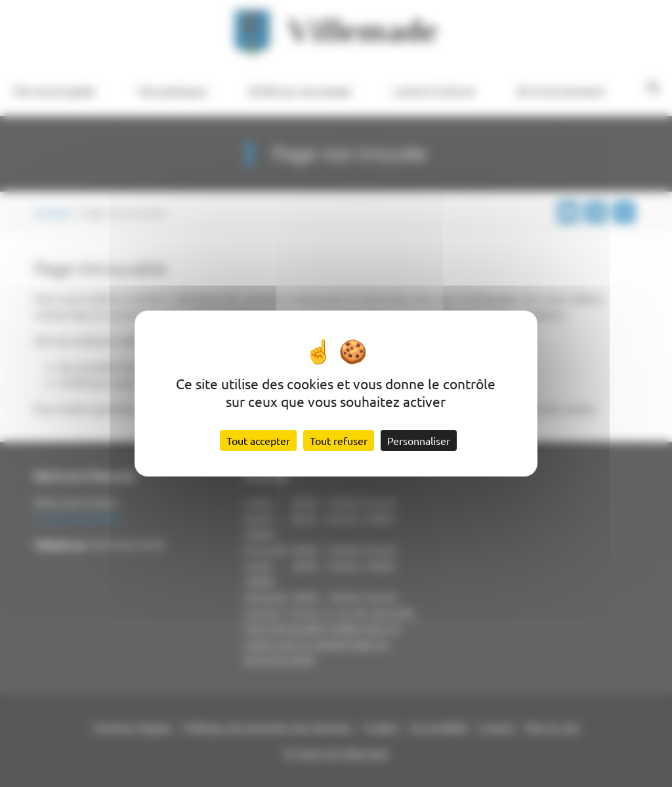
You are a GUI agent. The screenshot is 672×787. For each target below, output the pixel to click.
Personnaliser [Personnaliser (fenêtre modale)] (419, 440)
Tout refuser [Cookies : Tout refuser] (339, 440)
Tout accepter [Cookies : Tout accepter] (258, 440)
